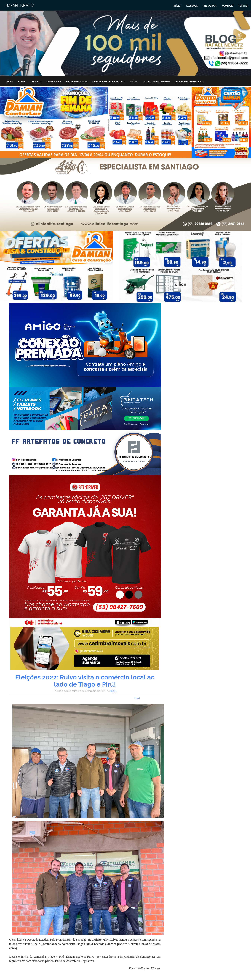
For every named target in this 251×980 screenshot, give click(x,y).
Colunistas (54, 81)
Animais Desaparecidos (189, 81)
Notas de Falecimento (156, 81)
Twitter (243, 6)
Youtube (227, 6)
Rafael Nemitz (20, 6)
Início (177, 6)
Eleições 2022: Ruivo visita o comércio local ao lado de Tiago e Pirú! (85, 681)
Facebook (192, 6)
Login (22, 81)
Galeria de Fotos (77, 81)
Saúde (134, 81)
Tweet (137, 698)
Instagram (210, 6)
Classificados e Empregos (108, 81)
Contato (36, 81)
